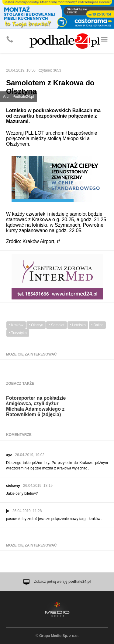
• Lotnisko (78, 325)
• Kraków (16, 325)
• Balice (97, 325)
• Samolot (57, 325)
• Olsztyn (36, 325)
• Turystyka (18, 333)
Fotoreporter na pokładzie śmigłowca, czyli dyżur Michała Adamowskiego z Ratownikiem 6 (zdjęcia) (36, 406)
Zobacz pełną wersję (62, 582)
